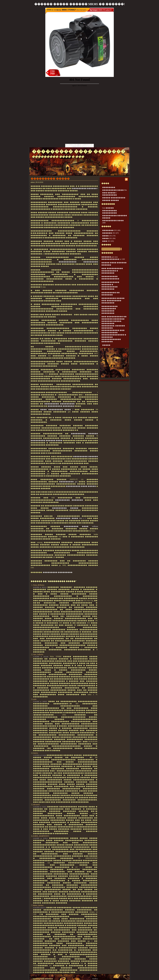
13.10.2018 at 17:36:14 (40, 807)
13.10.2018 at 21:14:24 (39, 755)
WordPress (95, 979)
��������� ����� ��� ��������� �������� (113, 300)
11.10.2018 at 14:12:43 (41, 657)
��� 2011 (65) (108, 241)
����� (106, 245)
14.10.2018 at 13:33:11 (40, 838)
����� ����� (111, 200)
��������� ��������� (59, 404)
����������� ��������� (78, 262)
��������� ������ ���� (46, 440)
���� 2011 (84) (109, 238)
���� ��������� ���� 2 (57, 409)
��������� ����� (50, 179)
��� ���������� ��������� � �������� (112, 271)
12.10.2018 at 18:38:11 (40, 701)
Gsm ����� (108, 208)
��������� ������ (84, 434)
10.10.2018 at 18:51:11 (40, 587)
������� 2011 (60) (111, 230)
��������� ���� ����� (81, 486)
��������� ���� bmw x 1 (71, 518)
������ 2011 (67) (110, 233)
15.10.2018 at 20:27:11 (39, 908)
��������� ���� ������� (79, 151)
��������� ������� (61, 406)
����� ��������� (114, 198)
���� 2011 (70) (109, 236)
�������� (109, 187)
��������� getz (68, 482)
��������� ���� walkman (81, 526)
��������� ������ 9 (85, 188)
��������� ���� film (115, 190)
